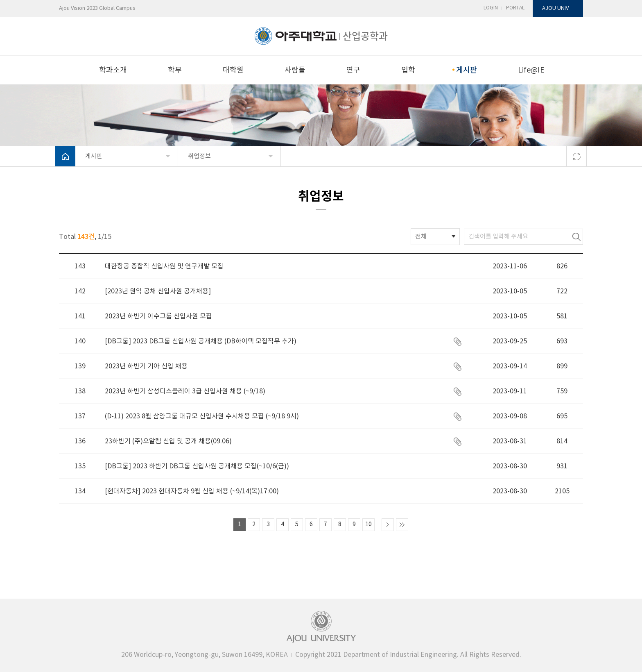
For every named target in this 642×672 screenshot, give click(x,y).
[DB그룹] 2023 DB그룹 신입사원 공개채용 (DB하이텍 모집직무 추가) (201, 341)
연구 (353, 70)
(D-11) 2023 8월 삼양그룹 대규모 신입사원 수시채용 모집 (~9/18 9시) (202, 416)
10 (368, 524)
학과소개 (113, 70)
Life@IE (531, 70)
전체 (421, 237)
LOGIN (491, 8)
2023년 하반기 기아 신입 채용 (146, 366)
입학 (408, 70)
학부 (175, 70)
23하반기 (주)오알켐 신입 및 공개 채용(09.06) (168, 441)
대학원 (233, 70)
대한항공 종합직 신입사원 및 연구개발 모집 (164, 266)
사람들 (295, 70)
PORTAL (515, 8)
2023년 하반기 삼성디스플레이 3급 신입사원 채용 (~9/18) (185, 391)
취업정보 (199, 156)
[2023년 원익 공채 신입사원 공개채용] (158, 291)
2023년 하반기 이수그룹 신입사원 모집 (158, 316)
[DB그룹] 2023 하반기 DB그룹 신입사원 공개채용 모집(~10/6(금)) (197, 466)
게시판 (466, 69)
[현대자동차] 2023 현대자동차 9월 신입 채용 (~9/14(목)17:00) (192, 491)
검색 (576, 237)
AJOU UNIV (555, 8)
